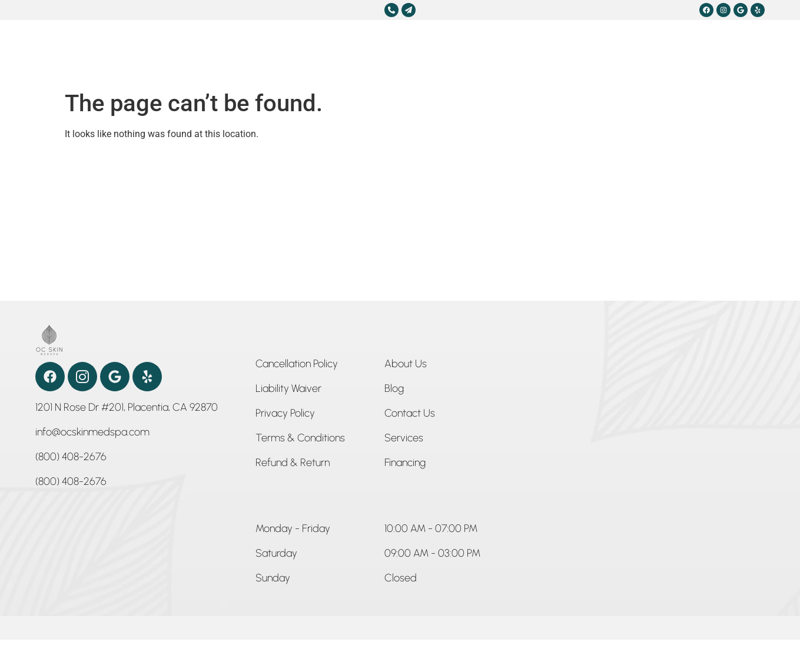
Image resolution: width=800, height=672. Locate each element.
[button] (293, 531)
